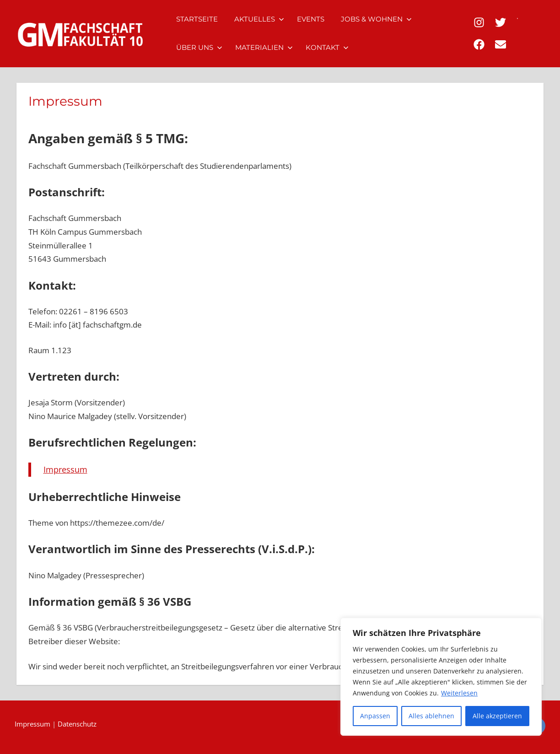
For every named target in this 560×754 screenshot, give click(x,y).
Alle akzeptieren (497, 716)
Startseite (197, 19)
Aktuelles (259, 19)
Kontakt (327, 47)
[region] (441, 677)
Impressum (65, 469)
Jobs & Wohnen (376, 19)
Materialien (264, 47)
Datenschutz (77, 724)
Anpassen (375, 716)
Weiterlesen (459, 693)
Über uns (199, 47)
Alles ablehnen (431, 716)
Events (311, 19)
